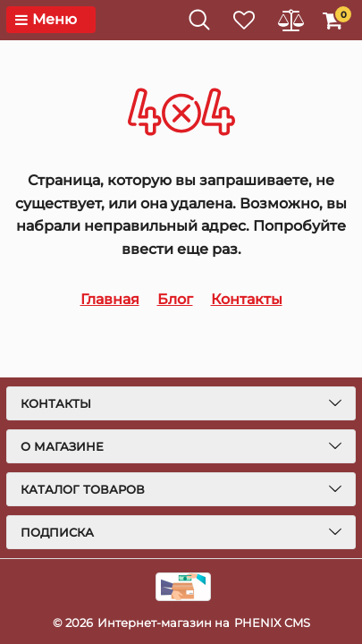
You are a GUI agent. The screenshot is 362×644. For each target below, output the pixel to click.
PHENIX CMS (272, 623)
